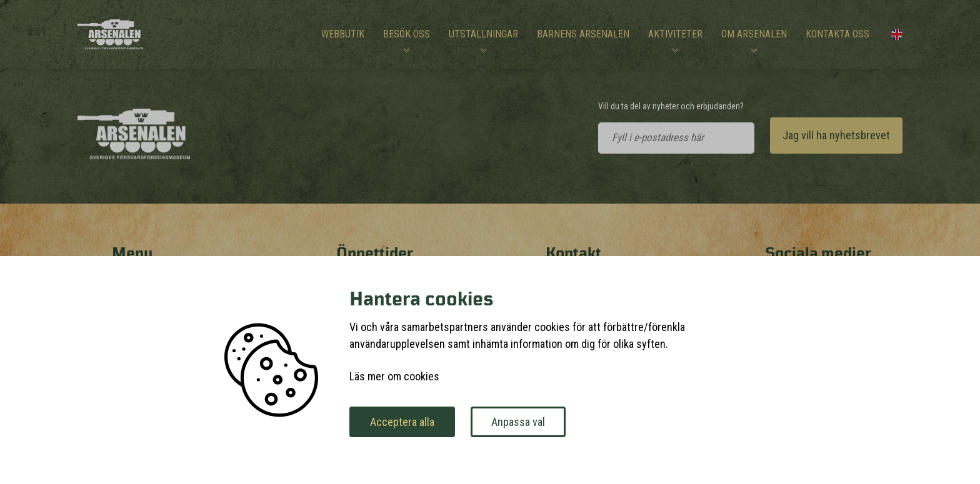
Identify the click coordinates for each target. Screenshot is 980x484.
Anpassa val (518, 422)
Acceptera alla (402, 422)
